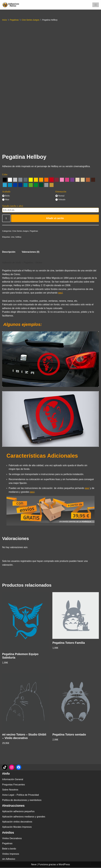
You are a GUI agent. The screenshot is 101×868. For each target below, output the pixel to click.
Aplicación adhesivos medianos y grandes (24, 817)
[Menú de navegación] (96, 5)
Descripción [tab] (9, 252)
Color (5, 174)
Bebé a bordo (9, 849)
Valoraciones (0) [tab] (31, 252)
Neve (34, 865)
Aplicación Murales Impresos (17, 827)
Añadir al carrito (55, 218)
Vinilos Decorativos (12, 839)
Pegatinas (14, 20)
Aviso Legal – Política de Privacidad (20, 795)
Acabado (6, 192)
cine (13, 237)
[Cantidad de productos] (6, 218)
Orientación (61, 192)
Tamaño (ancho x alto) (13, 206)
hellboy (18, 237)
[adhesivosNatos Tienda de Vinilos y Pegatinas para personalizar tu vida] (12, 5)
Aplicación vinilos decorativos (17, 822)
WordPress (64, 865)
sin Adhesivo (9, 860)
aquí (61, 293)
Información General (13, 780)
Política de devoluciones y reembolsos (22, 801)
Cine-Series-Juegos (31, 20)
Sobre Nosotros (10, 790)
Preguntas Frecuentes (13, 785)
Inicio (5, 20)
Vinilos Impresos (11, 854)
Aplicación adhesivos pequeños (18, 812)
